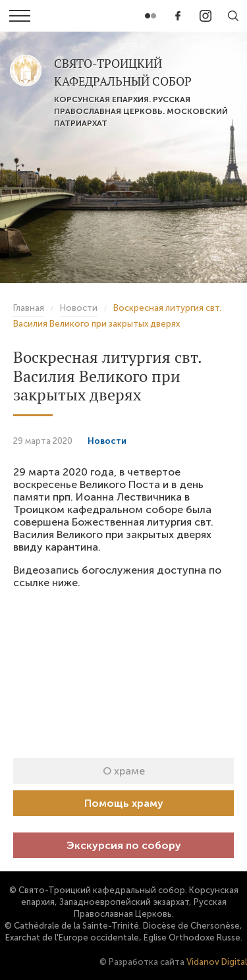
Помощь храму (124, 803)
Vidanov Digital (217, 962)
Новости (107, 441)
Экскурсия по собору (124, 845)
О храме (124, 771)
